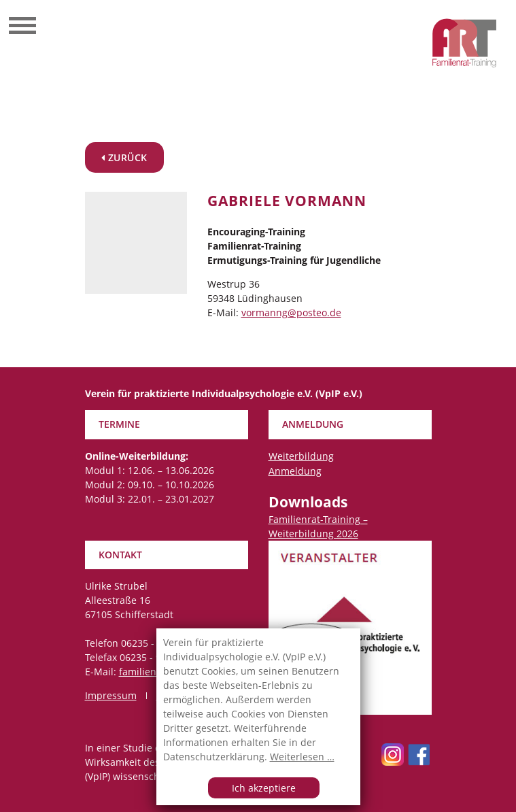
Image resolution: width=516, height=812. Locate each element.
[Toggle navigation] (22, 27)
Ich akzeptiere (264, 788)
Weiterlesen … (302, 757)
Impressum (111, 695)
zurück (124, 157)
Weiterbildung (301, 456)
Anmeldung (295, 471)
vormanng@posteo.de (291, 312)
